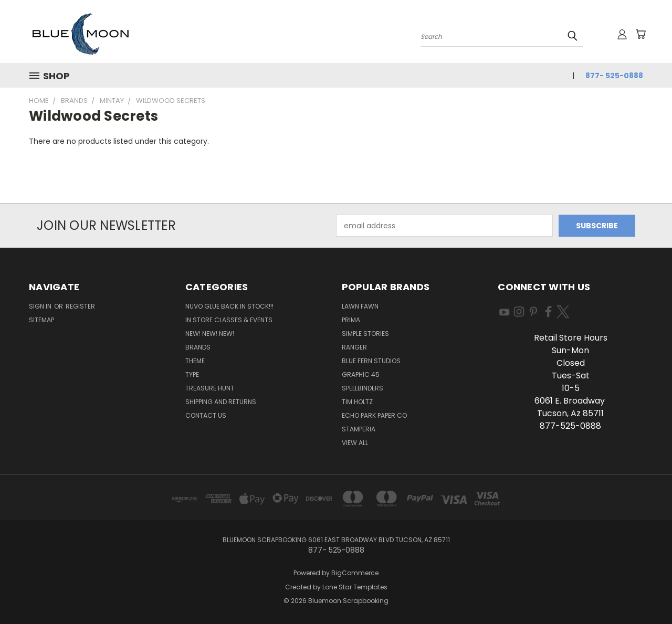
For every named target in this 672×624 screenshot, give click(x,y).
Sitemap (41, 320)
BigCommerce (355, 573)
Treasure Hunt (210, 388)
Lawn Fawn (360, 306)
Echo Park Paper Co (374, 415)
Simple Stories (365, 334)
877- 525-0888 (614, 76)
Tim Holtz (357, 402)
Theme (195, 361)
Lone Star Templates (355, 587)
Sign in (41, 306)
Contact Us (206, 415)
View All (355, 443)
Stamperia (359, 429)
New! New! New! (210, 334)
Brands (198, 347)
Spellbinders (363, 388)
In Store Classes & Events (229, 320)
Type (192, 374)
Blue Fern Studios (371, 361)
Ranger (354, 347)
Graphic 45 (361, 374)
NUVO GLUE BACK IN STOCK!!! (229, 306)
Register (80, 306)
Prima (351, 320)
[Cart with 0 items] (640, 34)
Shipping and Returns (221, 402)
